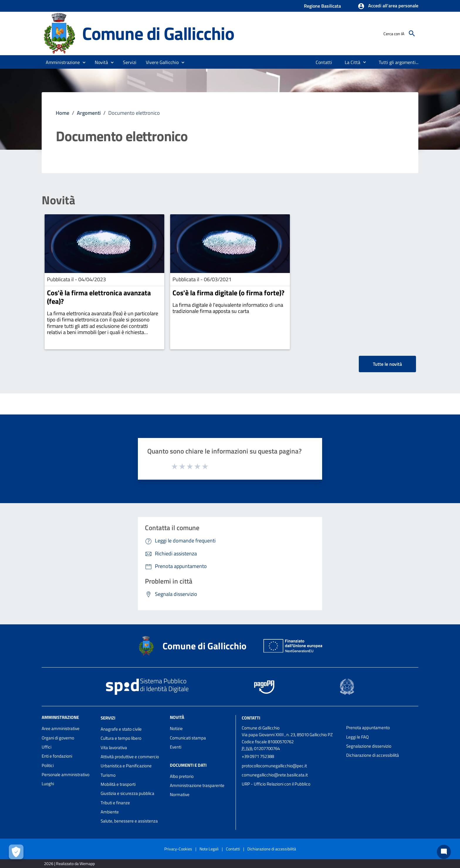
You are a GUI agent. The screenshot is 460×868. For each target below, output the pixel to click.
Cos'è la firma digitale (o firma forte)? (228, 293)
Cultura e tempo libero (121, 738)
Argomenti (89, 113)
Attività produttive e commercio (130, 757)
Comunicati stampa (188, 738)
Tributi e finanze (115, 803)
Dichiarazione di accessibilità (373, 755)
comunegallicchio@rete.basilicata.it (275, 775)
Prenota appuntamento (368, 728)
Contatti (251, 718)
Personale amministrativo (66, 775)
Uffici (46, 747)
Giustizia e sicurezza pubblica (127, 793)
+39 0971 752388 (258, 756)
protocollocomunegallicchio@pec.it (274, 766)
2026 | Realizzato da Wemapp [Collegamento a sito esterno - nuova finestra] (69, 863)
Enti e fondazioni (57, 756)
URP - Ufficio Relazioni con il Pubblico (276, 784)
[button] (388, 6)
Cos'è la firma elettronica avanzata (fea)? (99, 297)
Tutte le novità (387, 364)
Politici (48, 765)
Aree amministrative (61, 728)
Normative (180, 794)
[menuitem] (324, 62)
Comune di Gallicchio (158, 33)
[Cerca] (412, 33)
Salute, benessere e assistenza (129, 821)
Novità (58, 200)
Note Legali (209, 849)
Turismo (108, 775)
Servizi (108, 718)
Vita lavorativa (114, 748)
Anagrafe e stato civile (121, 729)
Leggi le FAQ (357, 737)
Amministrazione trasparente (197, 785)
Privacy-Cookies (178, 849)
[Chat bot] (444, 852)
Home (62, 113)
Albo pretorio (182, 776)
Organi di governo (58, 738)
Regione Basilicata (322, 6)
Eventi (176, 747)
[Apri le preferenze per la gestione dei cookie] (16, 852)
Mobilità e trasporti (118, 784)
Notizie (176, 728)
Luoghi (48, 784)
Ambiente (110, 812)
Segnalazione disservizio (369, 746)
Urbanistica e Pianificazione (126, 766)
